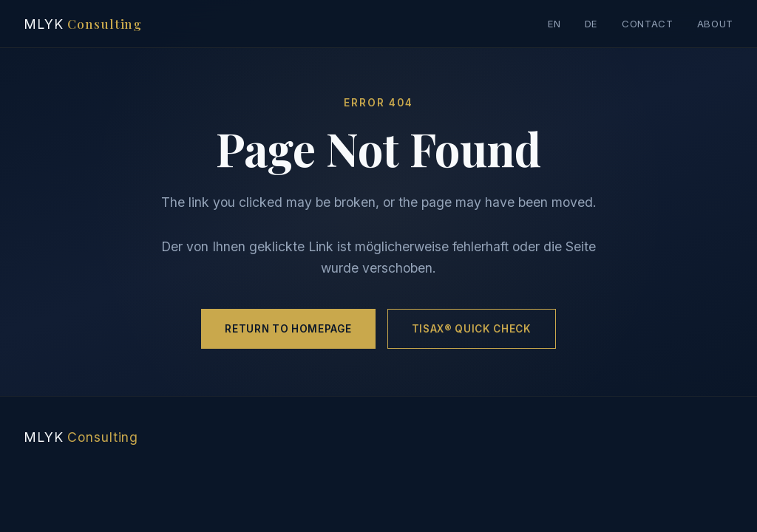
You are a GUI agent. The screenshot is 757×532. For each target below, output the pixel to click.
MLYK (83, 23)
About (715, 24)
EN (554, 24)
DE (591, 24)
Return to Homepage (288, 329)
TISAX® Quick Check (472, 329)
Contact (648, 24)
